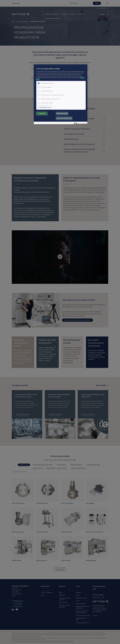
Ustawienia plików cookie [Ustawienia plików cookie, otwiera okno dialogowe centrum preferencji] (44, 107)
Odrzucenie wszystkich (62, 113)
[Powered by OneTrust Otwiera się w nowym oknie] (80, 123)
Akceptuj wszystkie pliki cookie (64, 118)
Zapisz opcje (42, 113)
